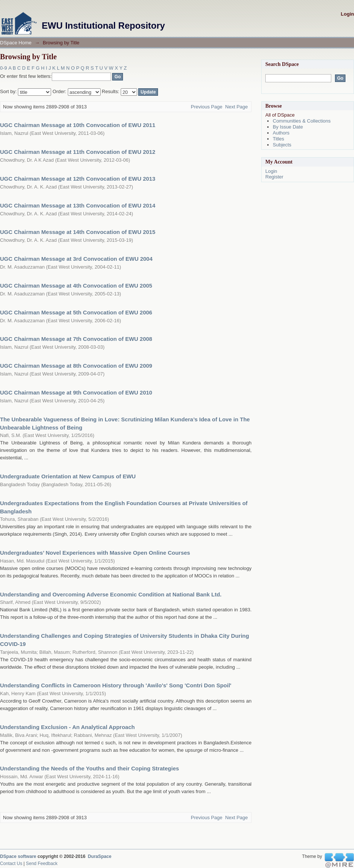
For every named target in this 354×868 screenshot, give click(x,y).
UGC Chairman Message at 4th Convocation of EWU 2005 (76, 286)
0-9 (4, 68)
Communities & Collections (302, 121)
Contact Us (11, 864)
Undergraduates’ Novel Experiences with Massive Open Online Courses (95, 553)
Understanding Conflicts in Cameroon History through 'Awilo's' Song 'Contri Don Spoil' (116, 685)
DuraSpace (100, 856)
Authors (281, 133)
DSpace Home (16, 43)
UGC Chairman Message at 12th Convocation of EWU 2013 (78, 179)
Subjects (282, 145)
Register (274, 177)
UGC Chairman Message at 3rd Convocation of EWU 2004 (76, 259)
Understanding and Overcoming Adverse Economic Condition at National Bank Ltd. (111, 594)
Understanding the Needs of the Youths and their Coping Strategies (89, 768)
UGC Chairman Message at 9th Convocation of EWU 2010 (76, 392)
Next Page (236, 107)
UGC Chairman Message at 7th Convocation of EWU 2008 (76, 339)
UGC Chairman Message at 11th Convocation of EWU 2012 (78, 152)
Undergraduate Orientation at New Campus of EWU (68, 476)
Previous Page (207, 107)
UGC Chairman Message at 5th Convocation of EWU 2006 (76, 312)
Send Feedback (42, 864)
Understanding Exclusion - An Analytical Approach (67, 727)
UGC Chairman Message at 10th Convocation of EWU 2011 (78, 125)
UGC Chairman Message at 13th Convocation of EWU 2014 (78, 205)
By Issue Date (288, 127)
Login (347, 14)
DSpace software (18, 856)
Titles (279, 139)
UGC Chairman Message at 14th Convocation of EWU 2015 (78, 232)
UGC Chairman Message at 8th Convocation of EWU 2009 (76, 366)
